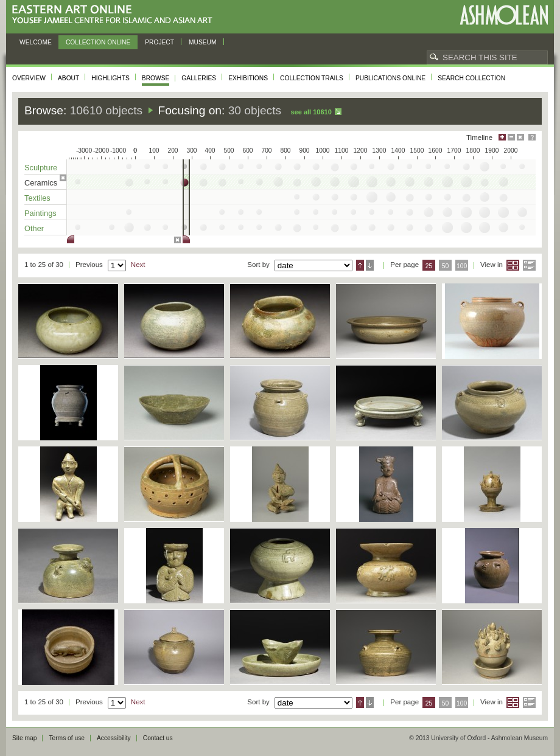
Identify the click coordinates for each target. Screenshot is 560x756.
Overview (29, 78)
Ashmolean (504, 15)
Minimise (511, 137)
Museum (203, 42)
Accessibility (114, 738)
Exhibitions (248, 78)
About (68, 78)
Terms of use (67, 738)
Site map (24, 738)
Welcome (36, 42)
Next (138, 265)
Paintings (40, 213)
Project (159, 42)
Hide (520, 137)
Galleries (199, 78)
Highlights (110, 78)
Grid (513, 265)
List (529, 265)
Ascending (360, 265)
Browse (156, 78)
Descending (370, 265)
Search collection (471, 78)
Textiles (37, 198)
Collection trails (312, 78)
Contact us (158, 738)
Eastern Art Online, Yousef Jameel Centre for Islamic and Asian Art (115, 15)
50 (446, 266)
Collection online (98, 42)
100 (462, 266)
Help (532, 137)
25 (429, 266)
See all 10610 (311, 112)
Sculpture (41, 168)
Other (34, 228)
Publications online (390, 78)
